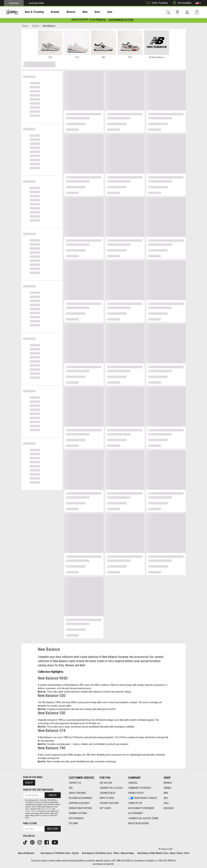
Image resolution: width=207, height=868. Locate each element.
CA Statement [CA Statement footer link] (136, 813)
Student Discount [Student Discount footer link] (109, 803)
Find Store (53, 829)
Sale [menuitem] (98, 12)
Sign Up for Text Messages (38, 790)
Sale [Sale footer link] (166, 803)
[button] (198, 3)
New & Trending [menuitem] (31, 12)
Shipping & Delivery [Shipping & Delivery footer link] (79, 803)
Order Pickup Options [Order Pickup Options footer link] (80, 808)
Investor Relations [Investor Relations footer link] (139, 824)
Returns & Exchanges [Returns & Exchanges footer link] (81, 798)
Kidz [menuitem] (87, 12)
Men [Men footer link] (166, 793)
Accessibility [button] (181, 3)
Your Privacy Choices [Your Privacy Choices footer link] (143, 798)
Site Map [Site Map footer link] (73, 824)
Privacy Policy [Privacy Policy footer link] (136, 793)
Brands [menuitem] (50, 12)
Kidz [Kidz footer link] (166, 798)
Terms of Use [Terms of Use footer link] (135, 803)
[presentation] (31, 12)
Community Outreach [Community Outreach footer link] (140, 788)
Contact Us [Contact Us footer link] (75, 783)
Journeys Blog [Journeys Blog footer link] (107, 793)
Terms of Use (46, 809)
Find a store (30, 823)
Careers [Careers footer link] (133, 783)
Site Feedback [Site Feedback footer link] (76, 818)
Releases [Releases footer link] (169, 808)
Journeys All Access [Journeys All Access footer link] (111, 788)
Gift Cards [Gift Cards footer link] (105, 808)
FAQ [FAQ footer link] (71, 788)
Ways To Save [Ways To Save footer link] (107, 798)
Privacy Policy (31, 811)
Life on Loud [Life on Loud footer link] (106, 783)
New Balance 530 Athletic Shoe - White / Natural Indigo (108, 853)
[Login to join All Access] (89, 20)
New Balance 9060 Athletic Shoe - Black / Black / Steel (163, 853)
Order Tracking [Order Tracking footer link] (77, 793)
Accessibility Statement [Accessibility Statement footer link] (141, 808)
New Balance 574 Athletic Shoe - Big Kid (60, 853)
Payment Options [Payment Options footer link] (78, 813)
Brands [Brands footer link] (168, 783)
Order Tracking (156, 3)
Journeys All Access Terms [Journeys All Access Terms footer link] (143, 818)
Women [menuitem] (64, 12)
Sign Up (29, 783)
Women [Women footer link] (167, 788)
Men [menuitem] (76, 12)
